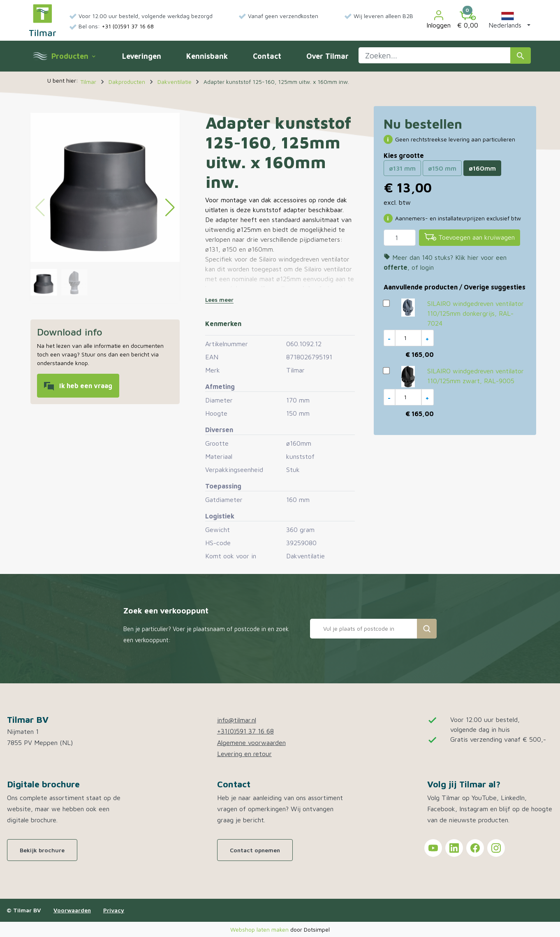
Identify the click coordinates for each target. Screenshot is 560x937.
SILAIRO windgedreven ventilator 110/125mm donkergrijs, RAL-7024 (476, 313)
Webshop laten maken (260, 929)
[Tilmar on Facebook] (475, 848)
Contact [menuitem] (267, 56)
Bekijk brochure (42, 850)
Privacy (114, 910)
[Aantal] (400, 238)
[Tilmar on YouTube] (433, 848)
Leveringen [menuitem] (142, 56)
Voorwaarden (72, 910)
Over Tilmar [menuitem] (327, 56)
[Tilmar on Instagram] (496, 848)
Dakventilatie (305, 556)
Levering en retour (244, 754)
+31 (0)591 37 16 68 (128, 26)
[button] (508, 20)
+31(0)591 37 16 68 (245, 731)
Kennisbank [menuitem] (207, 56)
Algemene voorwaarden (251, 743)
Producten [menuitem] (73, 56)
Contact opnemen (255, 850)
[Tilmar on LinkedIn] (454, 848)
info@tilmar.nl (237, 720)
